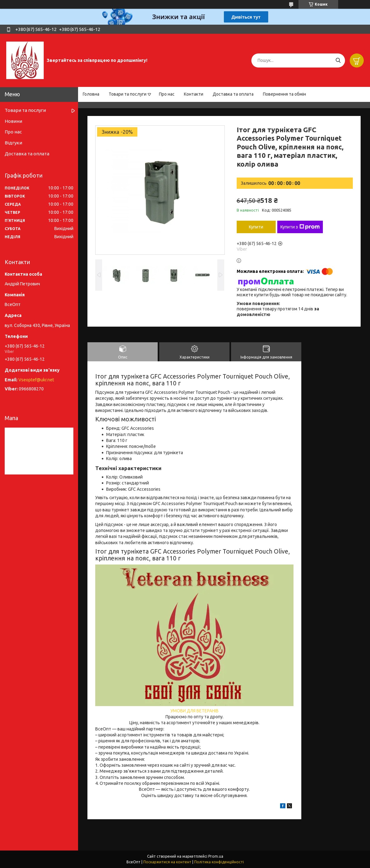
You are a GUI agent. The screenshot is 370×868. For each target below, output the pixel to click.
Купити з (300, 227)
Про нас (167, 94)
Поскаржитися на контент (167, 862)
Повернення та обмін (284, 94)
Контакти (194, 94)
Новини (13, 121)
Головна (91, 94)
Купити (256, 227)
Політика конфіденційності (219, 862)
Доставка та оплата (233, 94)
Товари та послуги (128, 94)
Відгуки (13, 143)
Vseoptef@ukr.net (36, 380)
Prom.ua (216, 856)
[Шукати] (338, 60)
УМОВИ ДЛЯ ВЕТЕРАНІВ (195, 711)
